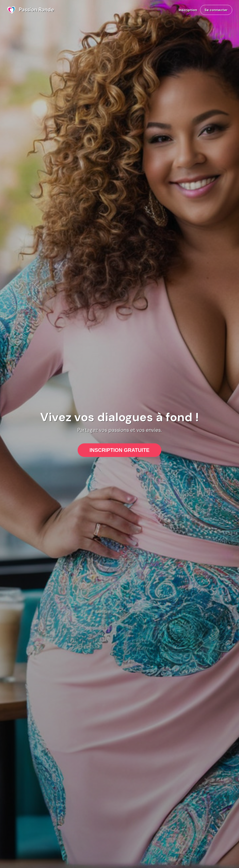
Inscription (188, 10)
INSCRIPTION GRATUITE (119, 450)
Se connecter (216, 10)
